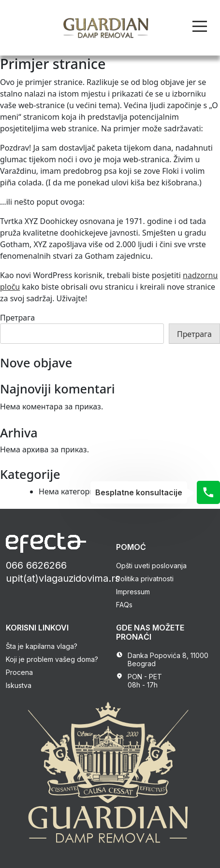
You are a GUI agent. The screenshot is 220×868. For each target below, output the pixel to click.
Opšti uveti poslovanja (151, 566)
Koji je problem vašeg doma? (52, 659)
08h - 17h (143, 685)
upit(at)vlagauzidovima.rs (63, 579)
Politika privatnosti (145, 579)
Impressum (133, 592)
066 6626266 (36, 566)
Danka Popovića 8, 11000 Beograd (168, 659)
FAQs (124, 605)
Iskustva (19, 685)
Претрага (17, 318)
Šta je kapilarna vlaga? (42, 646)
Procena (19, 672)
